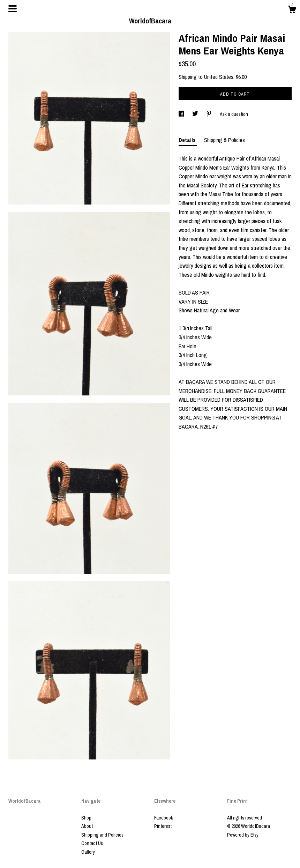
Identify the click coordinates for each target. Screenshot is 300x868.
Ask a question (234, 114)
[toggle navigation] (13, 9)
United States (219, 77)
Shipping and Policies (102, 835)
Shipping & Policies (224, 140)
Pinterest (163, 826)
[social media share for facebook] (182, 114)
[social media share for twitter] (196, 114)
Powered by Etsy (243, 835)
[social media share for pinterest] (209, 114)
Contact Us (92, 843)
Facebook (164, 818)
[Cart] (292, 10)
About (87, 826)
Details (188, 140)
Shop (86, 818)
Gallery (88, 852)
